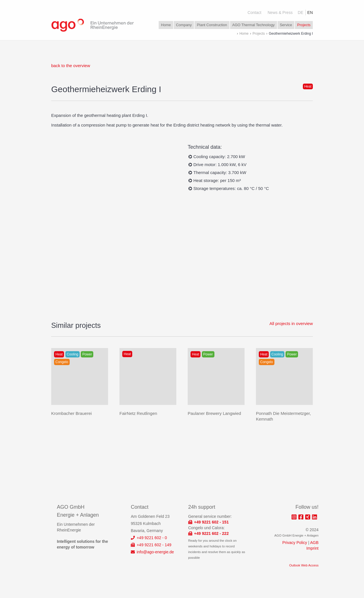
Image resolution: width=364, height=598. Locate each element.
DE (300, 13)
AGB (314, 543)
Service (286, 25)
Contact (255, 13)
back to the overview (71, 66)
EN (310, 13)
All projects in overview (291, 323)
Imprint (312, 548)
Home (166, 25)
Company (184, 25)
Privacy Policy (295, 543)
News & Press (280, 13)
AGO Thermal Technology (254, 25)
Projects (304, 25)
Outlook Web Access (304, 565)
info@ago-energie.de (152, 552)
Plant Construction (212, 25)
